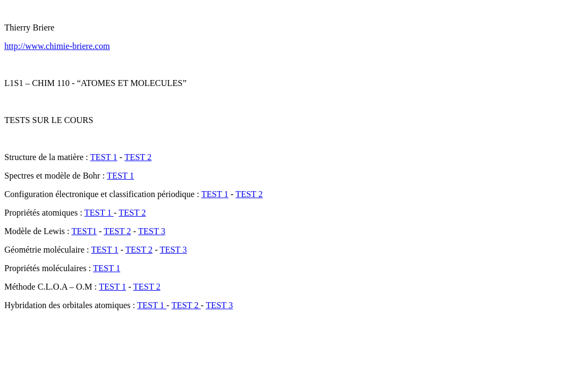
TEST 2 (138, 157)
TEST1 (84, 231)
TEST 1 (104, 157)
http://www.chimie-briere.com (57, 46)
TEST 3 (151, 231)
